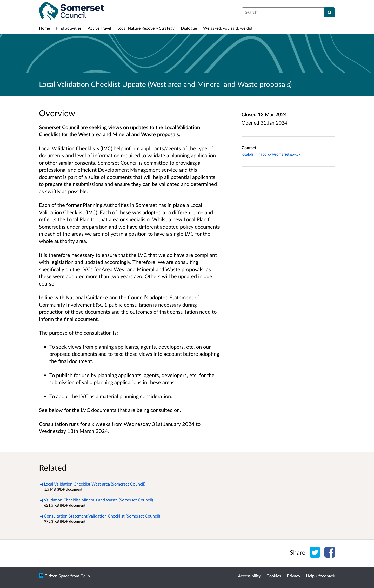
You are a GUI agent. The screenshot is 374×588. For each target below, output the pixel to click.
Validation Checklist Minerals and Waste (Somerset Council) (96, 500)
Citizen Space (57, 576)
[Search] (330, 12)
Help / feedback (320, 576)
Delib (85, 576)
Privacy (293, 576)
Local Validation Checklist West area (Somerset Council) (92, 484)
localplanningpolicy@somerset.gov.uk (271, 154)
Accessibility (249, 576)
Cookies (274, 576)
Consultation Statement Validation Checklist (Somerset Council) (99, 516)
